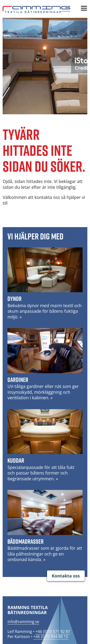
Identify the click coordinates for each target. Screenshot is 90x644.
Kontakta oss (66, 576)
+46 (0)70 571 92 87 (53, 631)
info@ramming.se (23, 622)
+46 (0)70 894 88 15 (51, 637)
